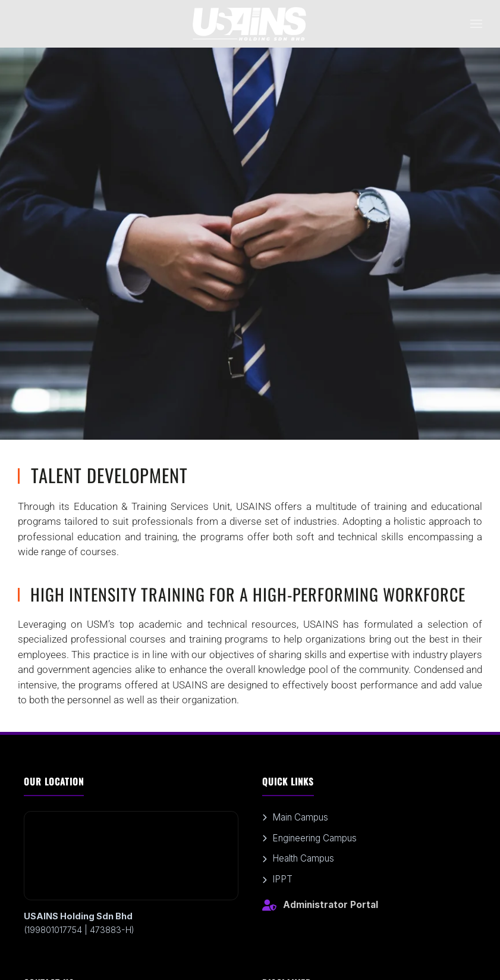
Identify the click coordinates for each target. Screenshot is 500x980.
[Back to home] (250, 24)
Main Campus (295, 817)
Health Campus (298, 858)
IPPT (277, 879)
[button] (476, 24)
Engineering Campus (309, 838)
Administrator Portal (320, 905)
